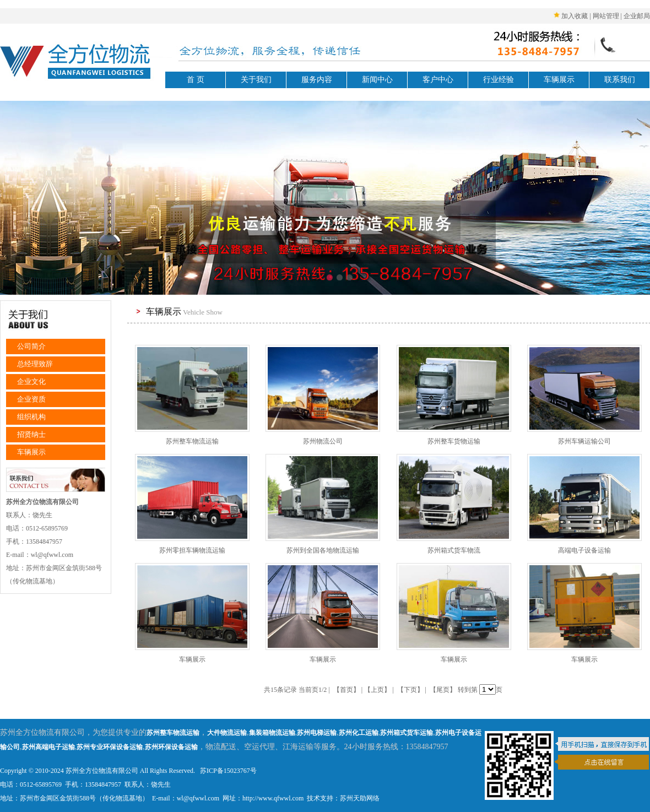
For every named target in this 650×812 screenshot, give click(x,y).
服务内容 (317, 80)
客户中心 (438, 80)
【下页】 (410, 690)
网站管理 (606, 16)
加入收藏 (575, 16)
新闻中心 (377, 80)
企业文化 (31, 381)
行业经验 (499, 80)
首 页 (196, 80)
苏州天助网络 (360, 798)
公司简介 (31, 346)
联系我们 (620, 80)
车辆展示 (559, 80)
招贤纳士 (31, 434)
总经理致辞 (35, 364)
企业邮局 (637, 16)
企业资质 (31, 399)
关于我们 (256, 80)
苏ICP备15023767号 (227, 771)
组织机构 (31, 417)
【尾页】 (443, 690)
